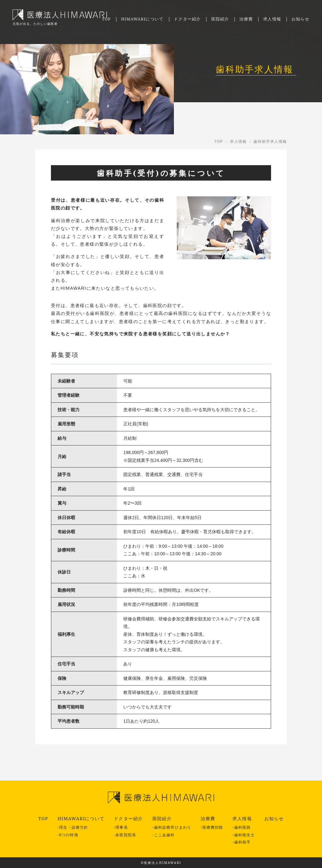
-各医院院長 (125, 835)
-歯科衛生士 (244, 835)
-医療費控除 (212, 827)
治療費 (243, 19)
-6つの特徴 (68, 835)
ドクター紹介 (181, 19)
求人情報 (270, 19)
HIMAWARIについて (133, 19)
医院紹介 (215, 19)
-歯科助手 (241, 842)
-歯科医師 (241, 827)
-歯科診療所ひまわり (172, 827)
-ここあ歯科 (164, 835)
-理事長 (121, 827)
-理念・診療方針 (73, 827)
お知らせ (300, 19)
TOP (94, 19)
